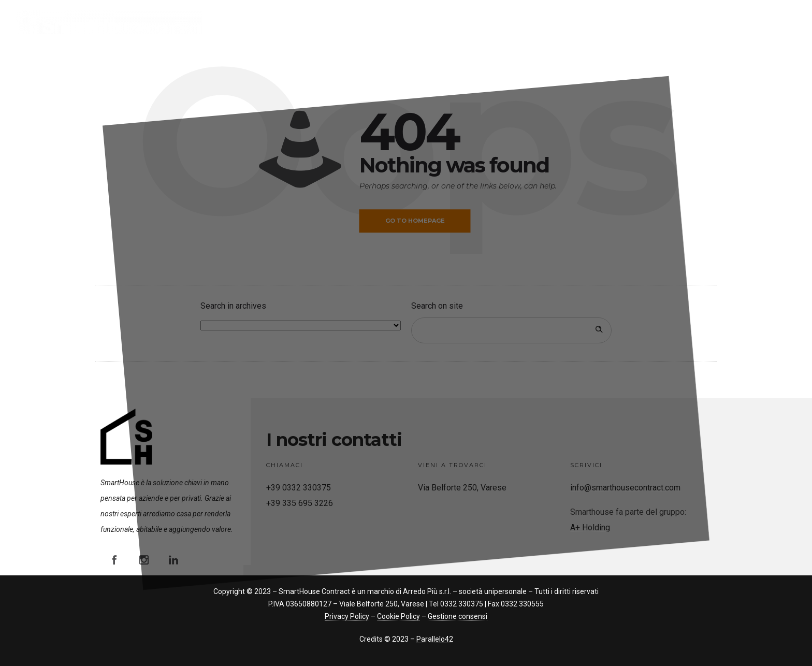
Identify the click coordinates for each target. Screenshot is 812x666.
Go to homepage (415, 221)
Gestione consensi (458, 616)
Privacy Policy (347, 616)
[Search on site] (511, 330)
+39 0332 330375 (299, 488)
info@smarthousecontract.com (625, 488)
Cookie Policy (398, 616)
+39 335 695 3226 (300, 503)
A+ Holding (590, 527)
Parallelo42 (435, 639)
